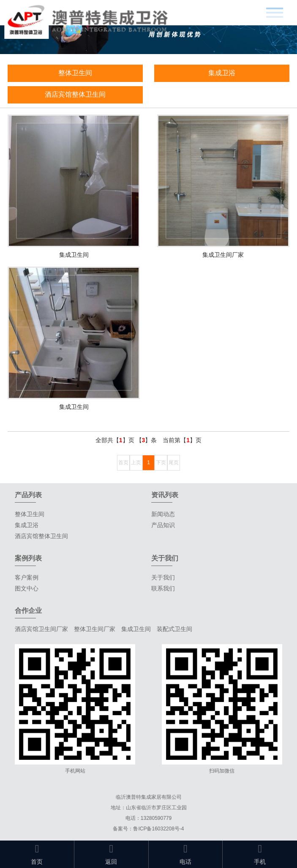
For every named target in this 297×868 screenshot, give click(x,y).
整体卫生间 (75, 73)
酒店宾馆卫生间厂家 (41, 629)
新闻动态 (163, 514)
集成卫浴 (222, 73)
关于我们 (163, 577)
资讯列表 (165, 495)
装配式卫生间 (174, 629)
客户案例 (27, 577)
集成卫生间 (136, 629)
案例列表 (28, 558)
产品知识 (163, 525)
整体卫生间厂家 (95, 629)
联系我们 (163, 588)
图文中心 (27, 588)
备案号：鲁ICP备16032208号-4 (148, 829)
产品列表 (28, 495)
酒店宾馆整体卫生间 (75, 94)
